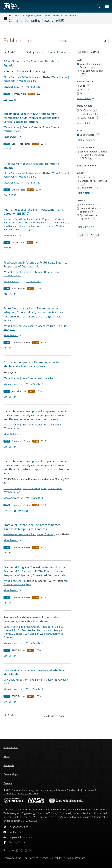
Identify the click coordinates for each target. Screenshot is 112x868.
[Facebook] (4, 851)
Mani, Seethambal (31, 630)
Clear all (96, 52)
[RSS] (30, 851)
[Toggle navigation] (6, 18)
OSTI (13, 99)
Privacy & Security (28, 794)
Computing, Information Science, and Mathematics (51, 15)
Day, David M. (11, 680)
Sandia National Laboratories (20, 810)
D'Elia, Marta (29, 77)
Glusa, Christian (12, 77)
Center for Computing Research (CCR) (36, 20)
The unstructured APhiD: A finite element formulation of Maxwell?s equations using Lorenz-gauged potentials (31, 118)
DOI (5, 99)
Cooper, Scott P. (12, 627)
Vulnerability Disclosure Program (67, 858)
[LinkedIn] (26, 851)
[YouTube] (13, 851)
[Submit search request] (105, 41)
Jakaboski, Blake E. (53, 627)
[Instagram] (22, 851)
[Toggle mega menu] (107, 6)
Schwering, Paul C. (39, 223)
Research (14, 15)
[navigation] (35, 52)
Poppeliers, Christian (54, 219)
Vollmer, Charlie (32, 219)
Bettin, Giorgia (24, 230)
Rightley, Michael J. (14, 634)
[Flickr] (17, 851)
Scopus (23, 511)
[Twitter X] (9, 851)
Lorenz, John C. (12, 630)
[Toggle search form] (98, 6)
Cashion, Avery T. (59, 223)
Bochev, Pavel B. (28, 680)
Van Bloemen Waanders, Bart (20, 81)
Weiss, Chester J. (60, 77)
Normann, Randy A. (52, 630)
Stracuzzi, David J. (13, 219)
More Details (35, 87)
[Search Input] (83, 41)
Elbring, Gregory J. (32, 627)
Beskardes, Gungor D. (15, 223)
